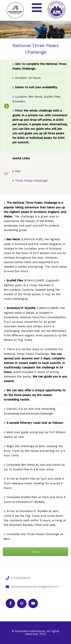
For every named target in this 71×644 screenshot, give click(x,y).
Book (35, 552)
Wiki (18, 171)
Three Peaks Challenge (31, 181)
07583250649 (21, 578)
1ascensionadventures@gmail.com (35, 587)
